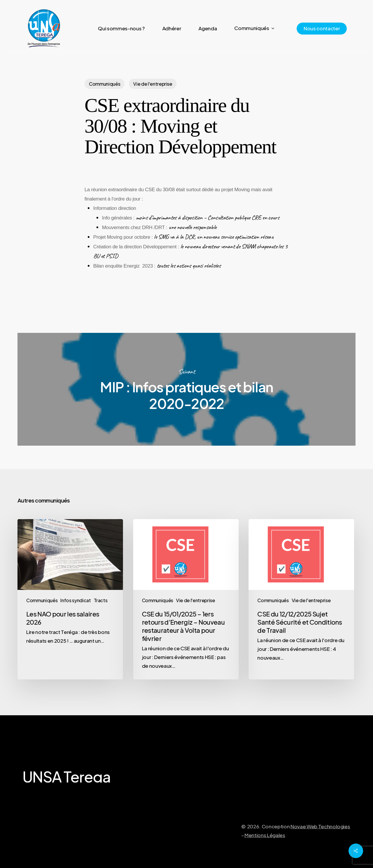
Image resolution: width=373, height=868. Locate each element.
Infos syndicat (75, 600)
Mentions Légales (265, 849)
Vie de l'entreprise (153, 84)
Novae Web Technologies (320, 840)
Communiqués (104, 84)
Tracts (101, 600)
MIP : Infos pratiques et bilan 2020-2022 (186, 389)
